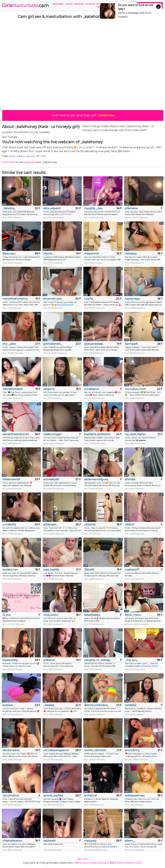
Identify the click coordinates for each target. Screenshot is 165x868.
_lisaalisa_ (49, 705)
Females (79, 4)
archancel (91, 796)
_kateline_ (9, 208)
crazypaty (90, 841)
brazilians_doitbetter (97, 434)
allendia (130, 479)
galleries (30, 162)
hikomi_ (48, 254)
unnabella (9, 524)
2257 (139, 863)
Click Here (9, 162)
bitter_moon (133, 615)
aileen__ (130, 841)
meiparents (91, 254)
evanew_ (8, 705)
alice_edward (52, 208)
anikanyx (49, 660)
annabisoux (92, 389)
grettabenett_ (53, 344)
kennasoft (131, 344)
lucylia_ (89, 299)
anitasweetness (135, 796)
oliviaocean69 (11, 479)
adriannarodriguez (96, 479)
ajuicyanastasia (94, 344)
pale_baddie (51, 570)
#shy (44, 156)
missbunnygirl (52, 434)
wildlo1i (129, 524)
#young (30, 156)
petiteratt (50, 841)
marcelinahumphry (15, 299)
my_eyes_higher (135, 434)
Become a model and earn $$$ (95, 863)
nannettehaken (13, 389)
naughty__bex (93, 208)
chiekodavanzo (12, 841)
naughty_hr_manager (97, 660)
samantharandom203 (16, 434)
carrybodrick (11, 796)
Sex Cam (83, 859)
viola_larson (51, 615)
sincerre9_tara (52, 299)
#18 (38, 156)
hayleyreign (133, 299)
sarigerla (49, 389)
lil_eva (7, 615)
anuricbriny (132, 750)
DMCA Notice (125, 863)
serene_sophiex (53, 796)
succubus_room (135, 389)
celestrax (90, 524)
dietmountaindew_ (96, 705)
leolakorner (10, 570)
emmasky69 (51, 479)
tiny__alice (9, 344)
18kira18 (89, 570)
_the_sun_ (131, 660)
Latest (69, 4)
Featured (58, 4)
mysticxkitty (10, 660)
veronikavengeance (56, 750)
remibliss (130, 705)
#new (12, 156)
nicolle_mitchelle (95, 750)
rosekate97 (132, 570)
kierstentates (11, 750)
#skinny (21, 156)
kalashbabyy (92, 615)
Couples (90, 4)
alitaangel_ (50, 524)
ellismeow (131, 208)
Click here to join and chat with (83, 115)
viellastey (131, 254)
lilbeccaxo (9, 254)
